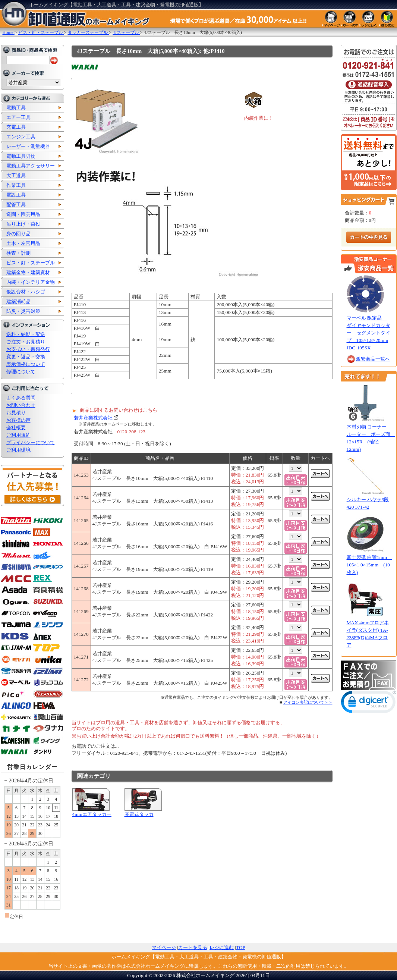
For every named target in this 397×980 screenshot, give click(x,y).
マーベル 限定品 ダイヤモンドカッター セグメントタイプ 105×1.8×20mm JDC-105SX (368, 333)
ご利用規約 (18, 435)
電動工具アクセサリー (31, 166)
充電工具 (16, 127)
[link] (369, 703)
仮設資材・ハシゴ (26, 292)
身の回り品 (18, 234)
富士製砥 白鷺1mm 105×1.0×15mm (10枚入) (369, 565)
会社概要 (16, 428)
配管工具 (16, 205)
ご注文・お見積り (26, 342)
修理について (21, 372)
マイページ (164, 947)
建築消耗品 (18, 301)
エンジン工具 (21, 137)
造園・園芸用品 (23, 214)
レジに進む (222, 947)
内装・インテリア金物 (31, 282)
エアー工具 (18, 117)
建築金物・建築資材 (28, 272)
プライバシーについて (31, 442)
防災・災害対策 (23, 311)
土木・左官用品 (23, 243)
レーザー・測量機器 (28, 146)
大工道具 (16, 175)
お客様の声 (18, 420)
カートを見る (193, 947)
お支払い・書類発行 (28, 349)
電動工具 (16, 108)
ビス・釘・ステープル (31, 263)
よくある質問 (21, 398)
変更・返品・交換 (26, 357)
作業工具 (16, 185)
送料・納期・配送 (26, 334)
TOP (241, 947)
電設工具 (16, 195)
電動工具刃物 (21, 156)
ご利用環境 (18, 450)
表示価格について (26, 364)
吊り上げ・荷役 (23, 224)
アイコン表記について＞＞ (308, 702)
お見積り (16, 413)
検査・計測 (18, 253)
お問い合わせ (21, 405)
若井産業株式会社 (93, 418)
